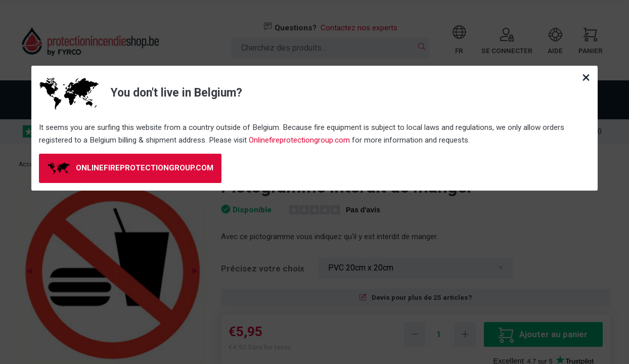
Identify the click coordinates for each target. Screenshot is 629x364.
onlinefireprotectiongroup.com (131, 168)
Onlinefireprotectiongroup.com (299, 140)
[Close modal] (586, 77)
